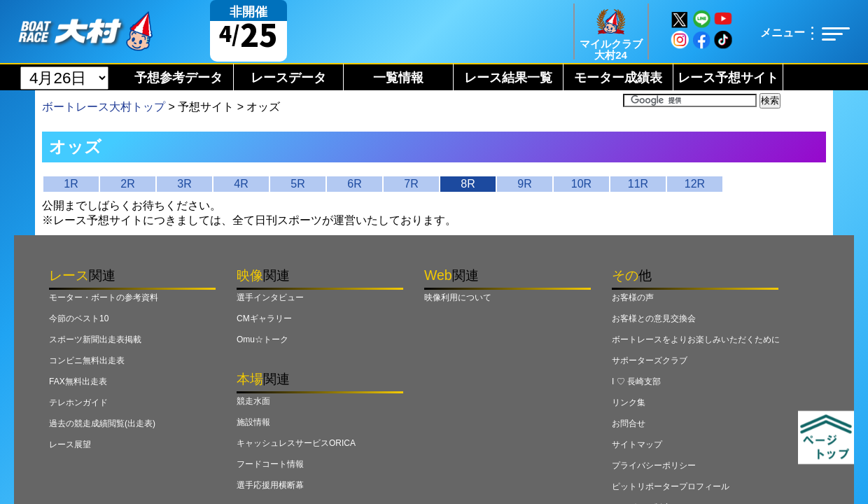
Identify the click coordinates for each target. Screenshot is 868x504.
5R (297, 184)
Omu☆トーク (262, 339)
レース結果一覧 (508, 78)
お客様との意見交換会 (654, 318)
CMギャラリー (264, 318)
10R (581, 184)
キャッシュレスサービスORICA (296, 443)
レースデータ (288, 78)
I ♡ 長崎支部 (636, 381)
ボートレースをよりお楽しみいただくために (696, 339)
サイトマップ (637, 444)
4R (241, 184)
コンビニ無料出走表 (87, 360)
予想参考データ (178, 78)
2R (127, 184)
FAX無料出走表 (78, 381)
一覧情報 (398, 78)
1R (71, 184)
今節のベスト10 (79, 318)
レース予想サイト (728, 78)
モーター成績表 (618, 78)
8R (468, 184)
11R (638, 184)
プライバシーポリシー (654, 465)
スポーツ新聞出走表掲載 (95, 339)
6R (354, 184)
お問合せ (629, 423)
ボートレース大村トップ (104, 107)
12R (695, 184)
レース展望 (70, 444)
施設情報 (253, 422)
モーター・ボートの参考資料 (104, 297)
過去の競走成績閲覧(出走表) (102, 423)
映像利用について (458, 297)
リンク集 (629, 402)
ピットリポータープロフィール (671, 486)
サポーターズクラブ (650, 360)
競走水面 (253, 401)
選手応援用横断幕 (270, 485)
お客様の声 (633, 297)
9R (524, 184)
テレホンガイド (78, 402)
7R (411, 184)
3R (184, 184)
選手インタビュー (270, 297)
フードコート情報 (270, 464)
